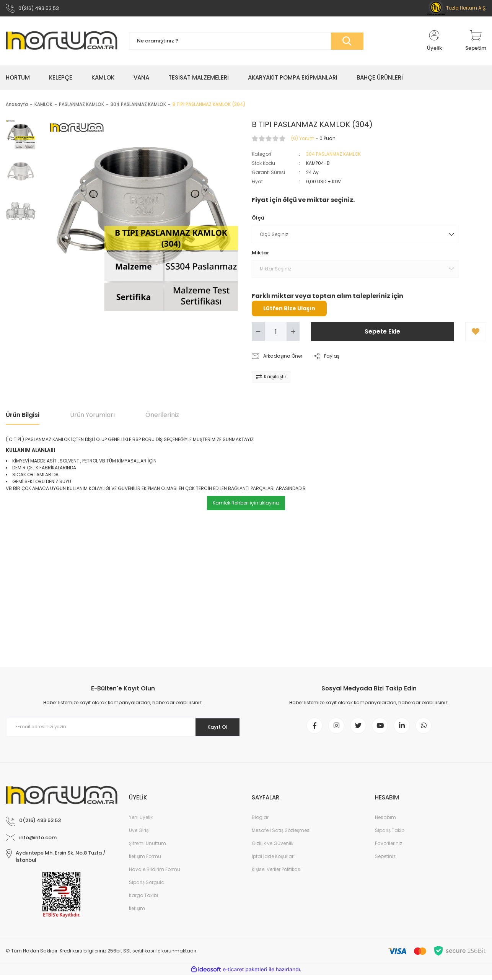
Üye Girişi (139, 835)
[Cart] (476, 43)
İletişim (137, 913)
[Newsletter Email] (123, 729)
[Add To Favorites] (476, 334)
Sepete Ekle (382, 333)
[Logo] (62, 43)
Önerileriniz (162, 417)
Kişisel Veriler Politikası (277, 874)
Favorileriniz (389, 848)
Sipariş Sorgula (147, 887)
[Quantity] (276, 334)
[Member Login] (434, 43)
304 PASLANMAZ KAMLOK (333, 156)
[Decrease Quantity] (258, 334)
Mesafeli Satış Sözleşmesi (281, 835)
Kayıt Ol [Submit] (215, 729)
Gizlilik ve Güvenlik (273, 848)
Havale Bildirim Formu (155, 874)
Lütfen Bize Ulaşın (289, 310)
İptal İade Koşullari (273, 861)
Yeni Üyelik (141, 822)
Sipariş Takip (390, 835)
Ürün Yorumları (92, 417)
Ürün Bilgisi (23, 417)
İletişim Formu (145, 861)
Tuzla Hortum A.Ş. (457, 9)
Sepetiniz (385, 861)
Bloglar (260, 822)
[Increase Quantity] (293, 334)
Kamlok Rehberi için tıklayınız (246, 505)
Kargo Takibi (143, 900)
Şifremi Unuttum (147, 848)
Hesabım (385, 822)
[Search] (246, 43)
